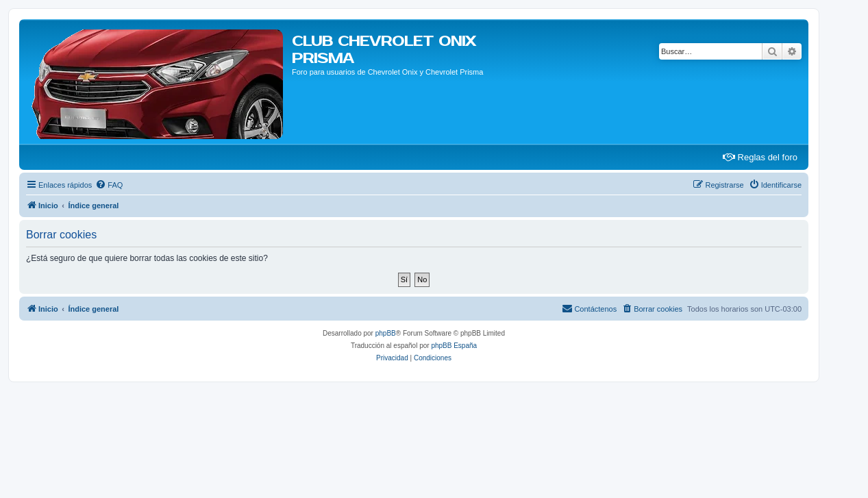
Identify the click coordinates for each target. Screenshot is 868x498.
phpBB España (454, 346)
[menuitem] (109, 185)
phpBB (386, 333)
